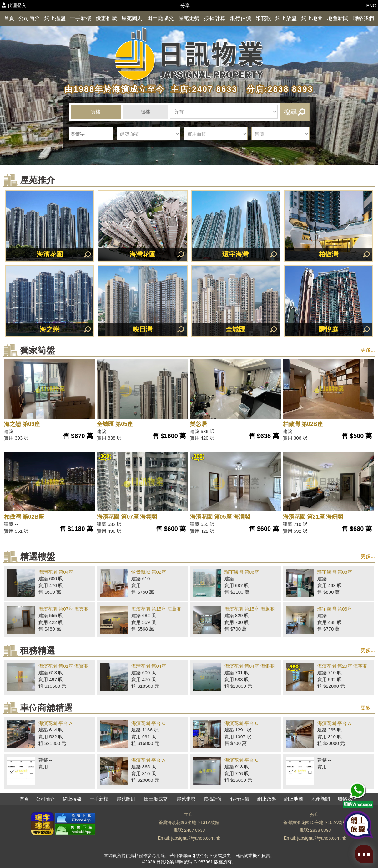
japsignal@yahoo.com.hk (196, 838)
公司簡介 (29, 18)
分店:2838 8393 (277, 89)
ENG (371, 5)
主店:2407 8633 (203, 89)
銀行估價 (240, 18)
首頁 (9, 18)
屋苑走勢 (189, 18)
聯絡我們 (363, 18)
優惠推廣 (106, 18)
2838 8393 (320, 830)
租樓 (145, 112)
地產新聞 (338, 18)
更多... (368, 350)
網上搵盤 (55, 18)
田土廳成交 (161, 18)
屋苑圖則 (132, 18)
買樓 (96, 112)
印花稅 (263, 18)
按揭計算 (215, 18)
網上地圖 (312, 18)
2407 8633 (194, 830)
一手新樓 (81, 18)
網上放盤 (286, 18)
